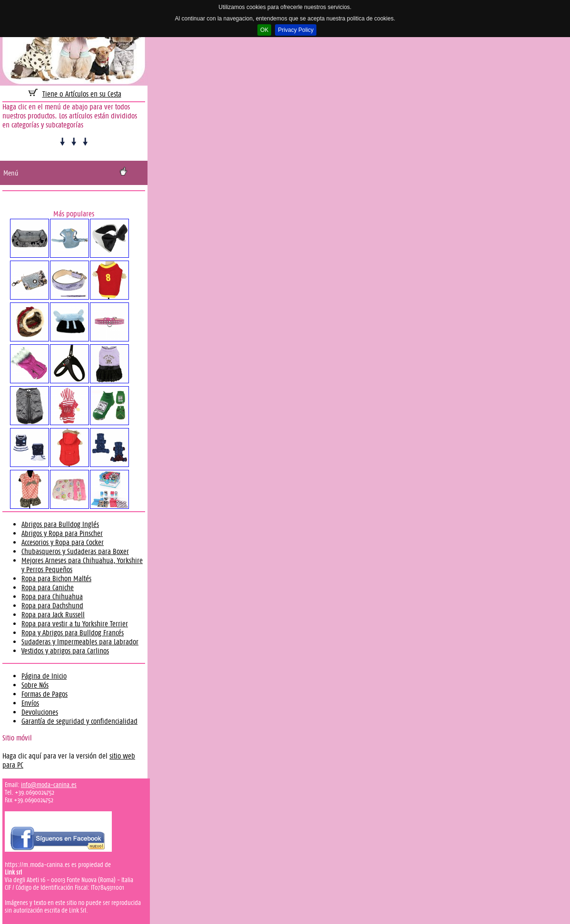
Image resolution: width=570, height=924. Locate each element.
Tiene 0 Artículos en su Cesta (82, 94)
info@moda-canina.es (49, 785)
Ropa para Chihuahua (52, 597)
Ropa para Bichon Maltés (56, 579)
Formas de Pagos (44, 694)
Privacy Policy (296, 30)
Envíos (30, 703)
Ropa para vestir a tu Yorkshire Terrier (75, 624)
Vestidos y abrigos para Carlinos (65, 651)
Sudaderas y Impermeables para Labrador (80, 642)
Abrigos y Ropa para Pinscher (62, 533)
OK (264, 30)
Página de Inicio (44, 676)
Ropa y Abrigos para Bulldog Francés (73, 633)
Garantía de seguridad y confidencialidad (79, 721)
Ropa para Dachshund (52, 606)
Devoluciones (40, 712)
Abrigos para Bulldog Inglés (60, 524)
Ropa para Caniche (48, 588)
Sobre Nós (35, 685)
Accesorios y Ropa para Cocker (63, 542)
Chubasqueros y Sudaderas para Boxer (75, 551)
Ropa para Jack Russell (53, 615)
